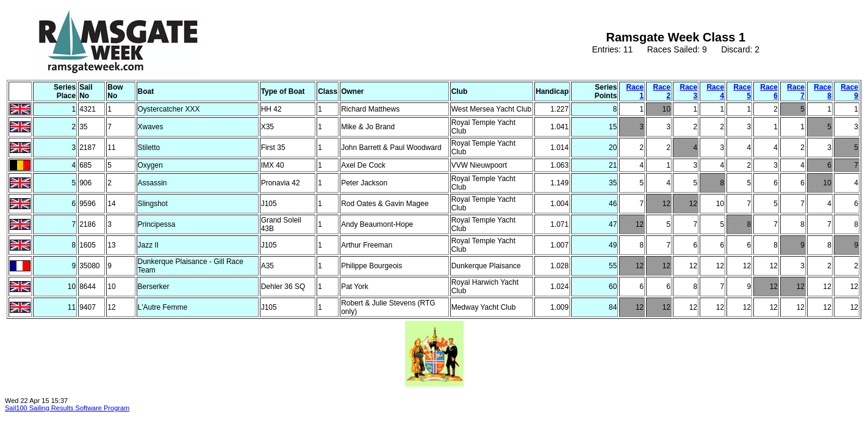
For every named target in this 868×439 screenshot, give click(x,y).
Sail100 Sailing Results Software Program (67, 408)
